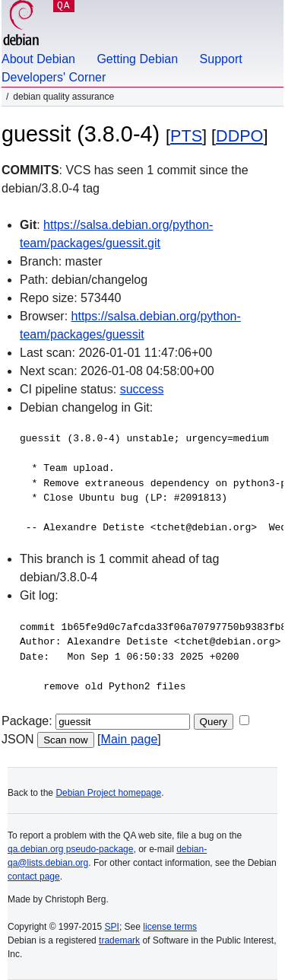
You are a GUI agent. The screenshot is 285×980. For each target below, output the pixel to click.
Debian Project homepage (108, 793)
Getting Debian (137, 59)
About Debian (38, 59)
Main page (130, 739)
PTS (186, 136)
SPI (112, 927)
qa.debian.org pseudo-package (70, 849)
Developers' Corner (54, 77)
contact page (34, 877)
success (142, 389)
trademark (119, 940)
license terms (170, 927)
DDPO (239, 136)
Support (221, 59)
